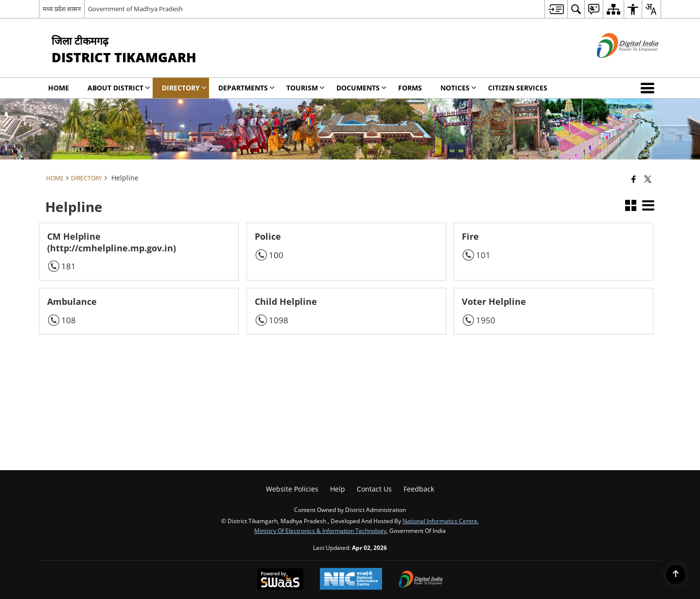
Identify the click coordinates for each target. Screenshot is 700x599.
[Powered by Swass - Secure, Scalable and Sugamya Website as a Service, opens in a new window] (280, 580)
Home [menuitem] (59, 88)
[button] (649, 88)
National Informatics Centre (440, 521)
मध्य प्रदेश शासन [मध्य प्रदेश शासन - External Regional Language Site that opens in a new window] (62, 9)
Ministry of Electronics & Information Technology (320, 530)
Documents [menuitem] (361, 88)
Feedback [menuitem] (419, 489)
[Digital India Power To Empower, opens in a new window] (421, 580)
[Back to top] (676, 575)
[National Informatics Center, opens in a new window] (351, 580)
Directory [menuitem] (184, 88)
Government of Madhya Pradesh (135, 9)
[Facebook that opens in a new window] (634, 179)
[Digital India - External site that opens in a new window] (616, 66)
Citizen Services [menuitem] (518, 88)
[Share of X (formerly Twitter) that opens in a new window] (648, 179)
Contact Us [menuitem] (374, 489)
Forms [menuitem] (410, 88)
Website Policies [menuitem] (292, 489)
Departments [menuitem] (246, 88)
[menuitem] (556, 9)
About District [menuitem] (119, 88)
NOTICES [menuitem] (458, 88)
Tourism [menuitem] (306, 88)
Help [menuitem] (338, 489)
